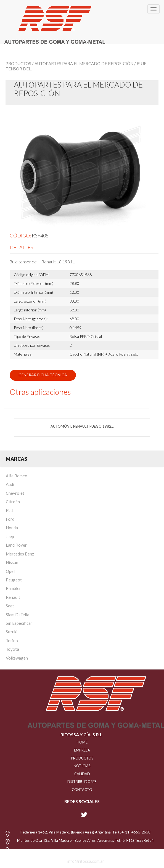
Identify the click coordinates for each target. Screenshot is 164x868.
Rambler (13, 588)
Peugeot (14, 580)
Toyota (12, 649)
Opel (10, 571)
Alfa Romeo (17, 476)
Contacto (82, 790)
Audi (10, 484)
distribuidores (82, 782)
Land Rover (16, 545)
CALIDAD (82, 774)
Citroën (13, 502)
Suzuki (12, 632)
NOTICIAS (82, 766)
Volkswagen (17, 658)
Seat (10, 606)
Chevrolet (15, 493)
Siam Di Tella (18, 615)
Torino (12, 641)
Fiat (10, 510)
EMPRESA (82, 750)
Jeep (10, 536)
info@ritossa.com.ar (86, 861)
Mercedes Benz (20, 554)
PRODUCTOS (82, 758)
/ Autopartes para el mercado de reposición (83, 63)
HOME (82, 742)
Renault (13, 597)
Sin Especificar (19, 623)
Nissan (12, 562)
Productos (18, 63)
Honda (12, 528)
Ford (10, 519)
